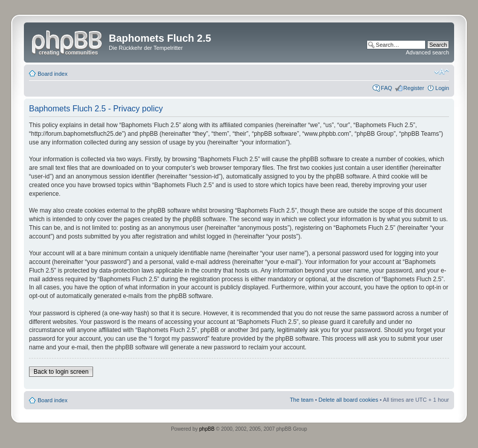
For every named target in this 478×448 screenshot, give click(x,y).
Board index (53, 74)
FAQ (386, 88)
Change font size (442, 72)
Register (414, 88)
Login (442, 88)
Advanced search (427, 52)
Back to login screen (61, 372)
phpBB (207, 429)
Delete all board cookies (348, 400)
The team (302, 400)
